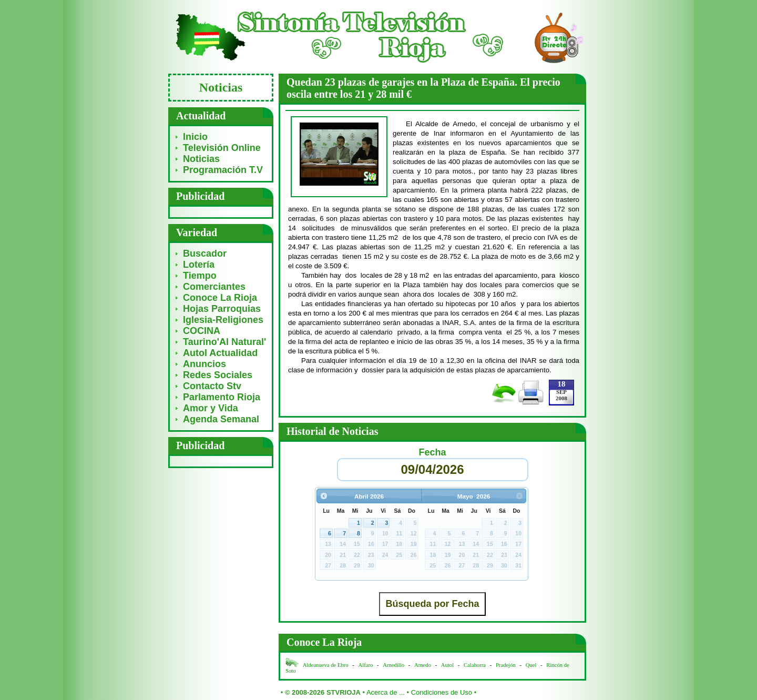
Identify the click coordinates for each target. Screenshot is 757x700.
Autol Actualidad (220, 353)
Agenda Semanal (221, 419)
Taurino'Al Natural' (224, 342)
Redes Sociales (218, 375)
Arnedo (423, 665)
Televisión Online (222, 148)
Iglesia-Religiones (223, 320)
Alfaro (366, 665)
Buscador (205, 253)
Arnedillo (393, 665)
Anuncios (204, 364)
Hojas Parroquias (222, 309)
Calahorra (475, 665)
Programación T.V (223, 170)
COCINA (202, 331)
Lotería (199, 265)
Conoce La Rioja (220, 298)
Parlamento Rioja (222, 397)
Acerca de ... (386, 692)
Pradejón (506, 665)
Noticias (201, 159)
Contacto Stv (212, 386)
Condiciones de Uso (442, 692)
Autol (448, 665)
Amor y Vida (211, 408)
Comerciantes (214, 287)
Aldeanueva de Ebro (326, 665)
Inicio (195, 137)
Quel (531, 665)
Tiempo (200, 276)
